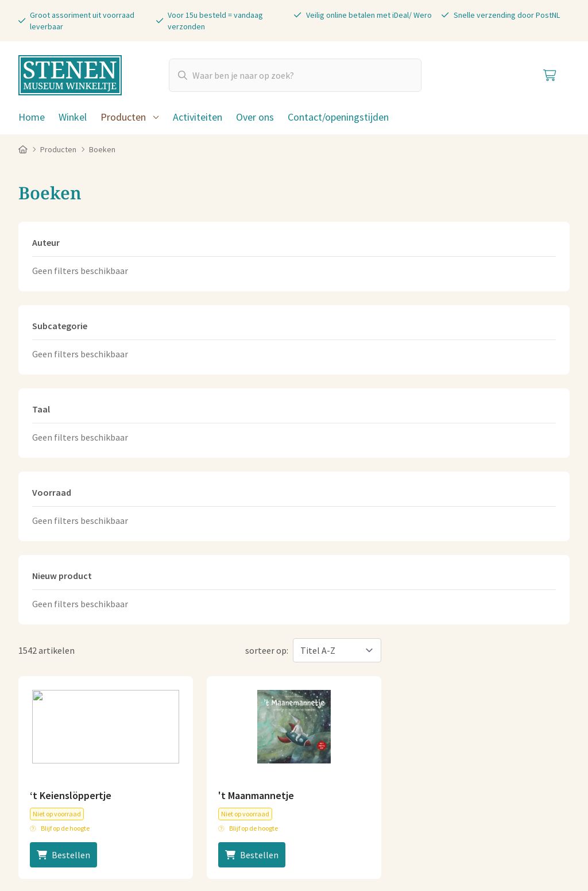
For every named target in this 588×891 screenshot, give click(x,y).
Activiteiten (198, 117)
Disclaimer (260, 838)
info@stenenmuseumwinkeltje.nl (223, 657)
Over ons (255, 117)
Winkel (73, 117)
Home (32, 117)
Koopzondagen (476, 726)
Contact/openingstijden (338, 117)
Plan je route (328, 730)
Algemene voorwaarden (65, 838)
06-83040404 (185, 675)
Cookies (135, 838)
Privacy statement (195, 838)
